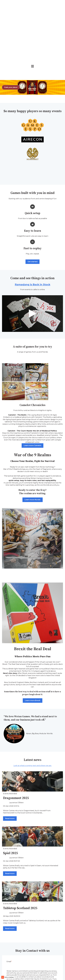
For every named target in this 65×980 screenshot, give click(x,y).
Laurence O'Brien (16, 753)
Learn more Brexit (33, 650)
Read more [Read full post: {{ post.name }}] (10, 768)
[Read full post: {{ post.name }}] (32, 731)
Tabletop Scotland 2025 (20, 858)
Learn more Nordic (33, 450)
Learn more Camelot (32, 395)
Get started (32, 211)
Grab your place (11, 37)
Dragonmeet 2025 (16, 748)
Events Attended (10, 744)
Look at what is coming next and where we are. (33, 716)
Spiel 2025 (11, 803)
